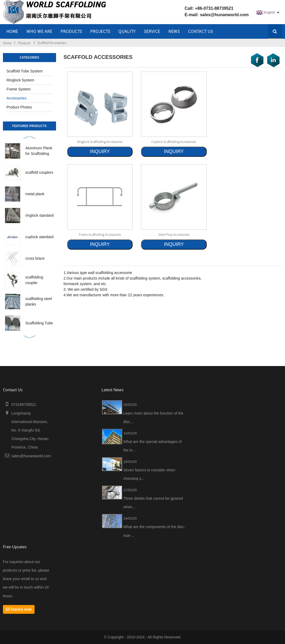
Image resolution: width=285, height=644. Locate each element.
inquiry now (21, 609)
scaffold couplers (39, 172)
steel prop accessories (174, 234)
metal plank (35, 194)
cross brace (35, 258)
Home (7, 43)
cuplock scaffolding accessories (174, 142)
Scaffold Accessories (52, 43)
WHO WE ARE (39, 31)
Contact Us (201, 31)
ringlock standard (40, 215)
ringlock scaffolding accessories (100, 142)
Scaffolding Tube (39, 323)
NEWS (174, 31)
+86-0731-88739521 (214, 8)
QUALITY (127, 31)
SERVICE (152, 31)
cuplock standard (40, 237)
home (12, 31)
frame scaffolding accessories (100, 234)
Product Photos (19, 107)
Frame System (18, 89)
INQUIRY (100, 151)
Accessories (16, 98)
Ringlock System (20, 80)
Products (71, 31)
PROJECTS (100, 31)
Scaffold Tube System (24, 71)
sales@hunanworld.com (224, 15)
